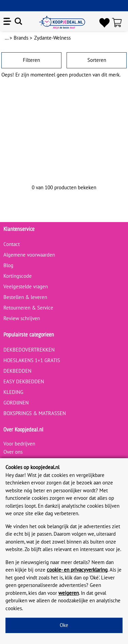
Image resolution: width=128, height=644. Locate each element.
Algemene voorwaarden (29, 255)
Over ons (13, 452)
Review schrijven (22, 318)
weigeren (69, 593)
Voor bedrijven (19, 444)
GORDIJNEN (16, 403)
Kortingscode (18, 276)
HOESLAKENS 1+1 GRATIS (32, 360)
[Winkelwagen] (118, 23)
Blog (8, 265)
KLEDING (13, 392)
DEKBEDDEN (17, 371)
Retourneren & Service (28, 308)
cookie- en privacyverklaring (77, 570)
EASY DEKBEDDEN (24, 381)
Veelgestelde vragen (26, 286)
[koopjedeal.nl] (62, 23)
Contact (12, 244)
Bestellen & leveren (25, 297)
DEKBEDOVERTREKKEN (29, 350)
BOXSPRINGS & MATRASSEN (35, 413)
